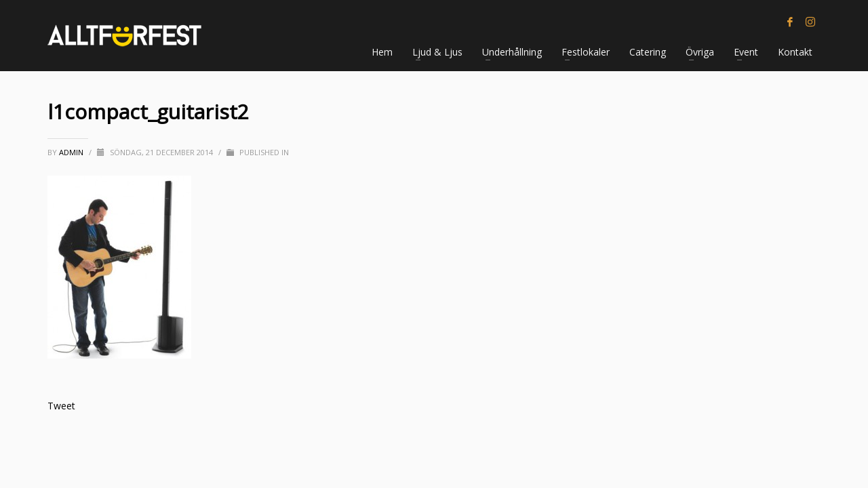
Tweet (61, 406)
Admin (72, 152)
